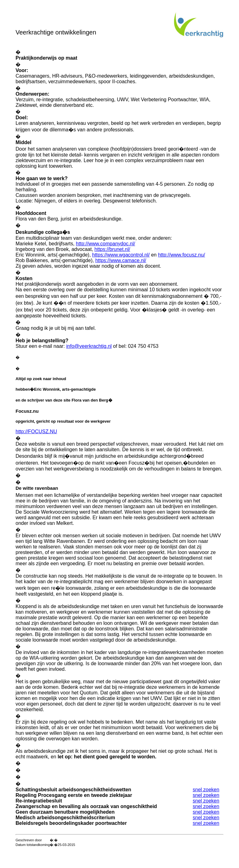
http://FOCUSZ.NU (36, 432)
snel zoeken (206, 790)
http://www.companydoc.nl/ (105, 244)
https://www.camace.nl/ (121, 260)
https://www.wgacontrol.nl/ (121, 255)
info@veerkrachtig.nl (89, 346)
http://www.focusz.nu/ (182, 255)
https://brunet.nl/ (112, 249)
